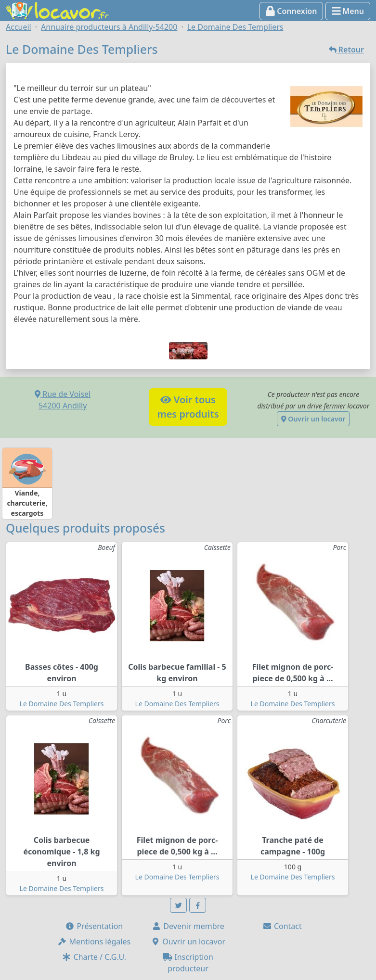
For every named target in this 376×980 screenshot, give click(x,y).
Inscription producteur (188, 963)
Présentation (94, 926)
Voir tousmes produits (188, 407)
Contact (282, 926)
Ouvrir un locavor (313, 419)
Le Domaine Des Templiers (62, 704)
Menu (348, 11)
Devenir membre (188, 926)
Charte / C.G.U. (94, 957)
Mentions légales (94, 942)
